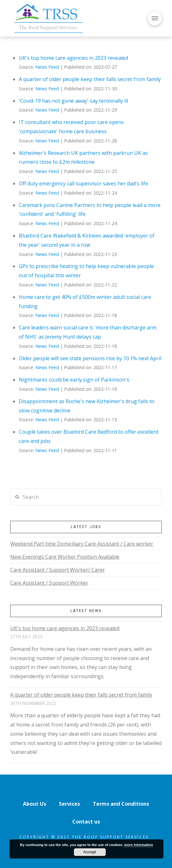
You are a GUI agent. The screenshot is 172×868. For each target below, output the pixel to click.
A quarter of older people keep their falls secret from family (90, 79)
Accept (90, 852)
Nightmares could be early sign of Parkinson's (74, 380)
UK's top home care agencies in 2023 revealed (73, 58)
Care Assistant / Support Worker (49, 583)
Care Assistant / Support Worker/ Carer (57, 570)
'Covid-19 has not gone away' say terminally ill (73, 101)
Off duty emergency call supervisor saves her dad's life (83, 183)
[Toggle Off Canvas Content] (155, 18)
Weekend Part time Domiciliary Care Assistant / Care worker (82, 544)
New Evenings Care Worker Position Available (65, 557)
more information (139, 845)
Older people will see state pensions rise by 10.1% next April (90, 358)
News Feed (47, 67)
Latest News (86, 610)
